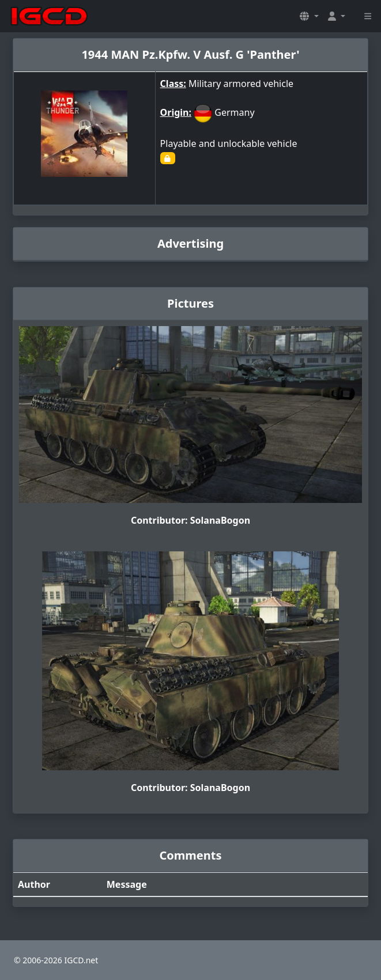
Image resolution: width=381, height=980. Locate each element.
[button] (309, 16)
